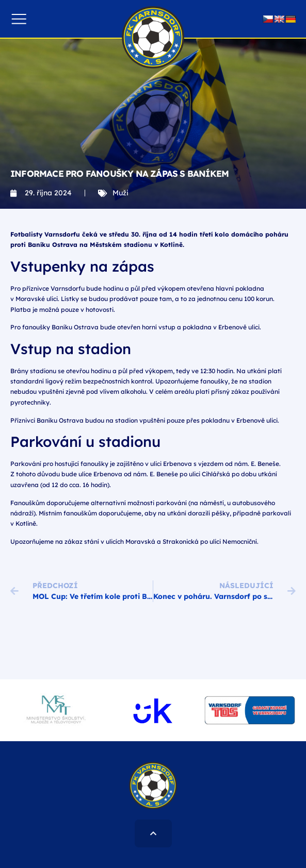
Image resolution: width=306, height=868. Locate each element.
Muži (120, 193)
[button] (19, 19)
